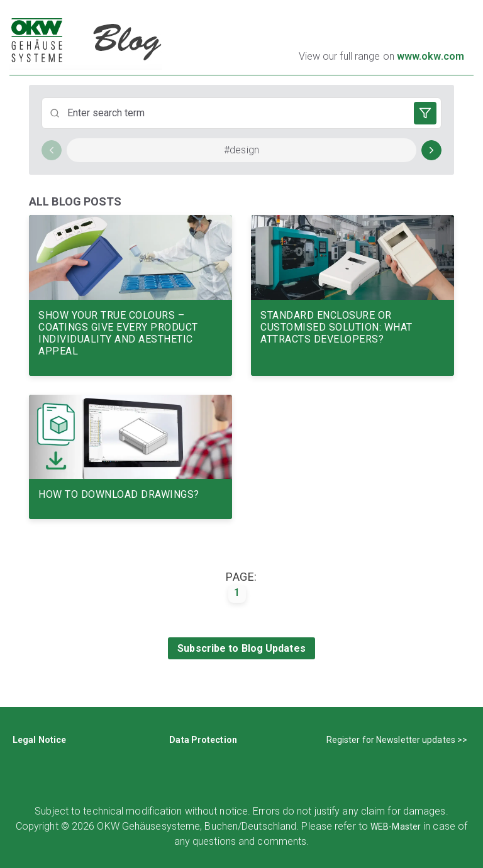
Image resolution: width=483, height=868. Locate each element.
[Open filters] (425, 113)
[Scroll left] (52, 150)
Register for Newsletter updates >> (397, 740)
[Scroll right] (431, 150)
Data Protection (203, 740)
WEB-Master (396, 827)
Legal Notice (39, 740)
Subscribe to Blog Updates (241, 648)
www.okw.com (430, 56)
